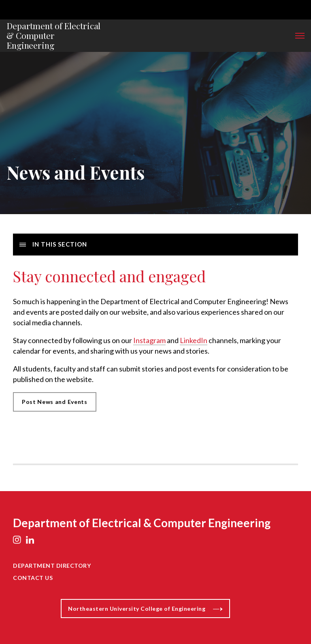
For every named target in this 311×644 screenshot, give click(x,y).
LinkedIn (194, 340)
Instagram (149, 340)
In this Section (53, 244)
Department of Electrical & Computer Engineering (53, 36)
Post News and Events (55, 402)
